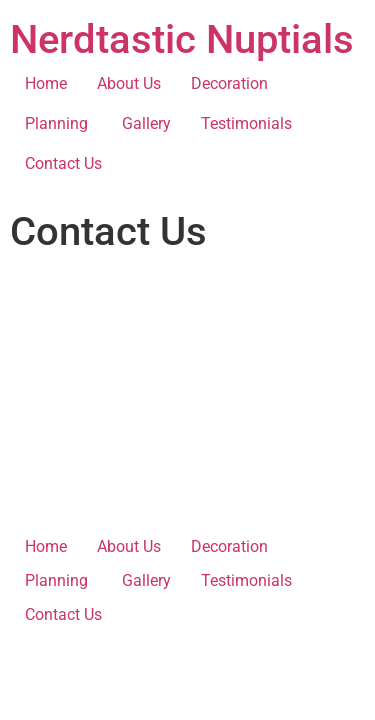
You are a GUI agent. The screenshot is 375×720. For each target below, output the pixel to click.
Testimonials (246, 123)
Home (46, 83)
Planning (58, 123)
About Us (129, 83)
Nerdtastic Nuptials (182, 39)
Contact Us (63, 163)
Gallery (146, 123)
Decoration (229, 83)
